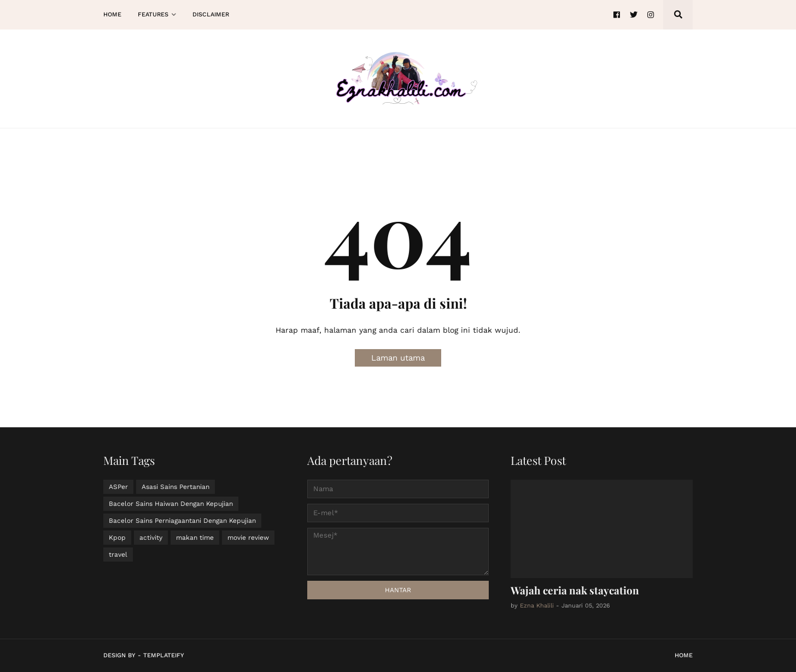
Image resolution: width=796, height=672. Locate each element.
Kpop (117, 538)
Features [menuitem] (153, 14)
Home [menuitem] (112, 14)
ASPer (118, 487)
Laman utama (398, 358)
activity (151, 538)
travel (118, 555)
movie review (248, 538)
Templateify (164, 655)
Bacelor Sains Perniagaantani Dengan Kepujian (182, 521)
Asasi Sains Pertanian (175, 487)
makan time (195, 538)
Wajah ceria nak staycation (575, 590)
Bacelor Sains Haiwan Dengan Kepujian (171, 504)
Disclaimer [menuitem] (211, 14)
